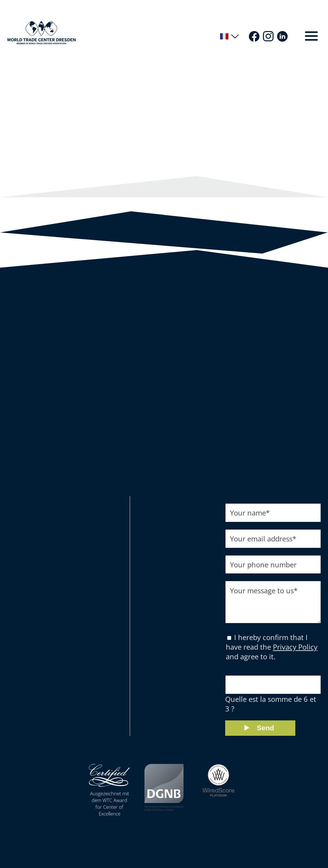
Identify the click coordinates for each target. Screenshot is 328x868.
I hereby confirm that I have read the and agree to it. (272, 652)
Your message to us (264, 591)
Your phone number (263, 565)
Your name (250, 513)
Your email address (263, 539)
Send (266, 733)
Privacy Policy (295, 652)
